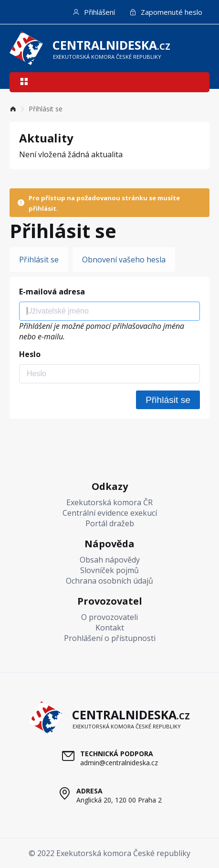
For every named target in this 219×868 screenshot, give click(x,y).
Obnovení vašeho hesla (124, 260)
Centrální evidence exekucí (110, 513)
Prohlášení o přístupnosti (110, 638)
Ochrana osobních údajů (109, 581)
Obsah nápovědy (110, 560)
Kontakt (110, 628)
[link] (13, 109)
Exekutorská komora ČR (109, 502)
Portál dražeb (110, 523)
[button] (24, 82)
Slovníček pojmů (109, 570)
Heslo (30, 354)
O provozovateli (109, 617)
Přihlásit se (39, 260)
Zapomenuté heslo (166, 12)
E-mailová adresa (52, 292)
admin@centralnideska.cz (119, 763)
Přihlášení (94, 12)
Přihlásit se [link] (46, 109)
